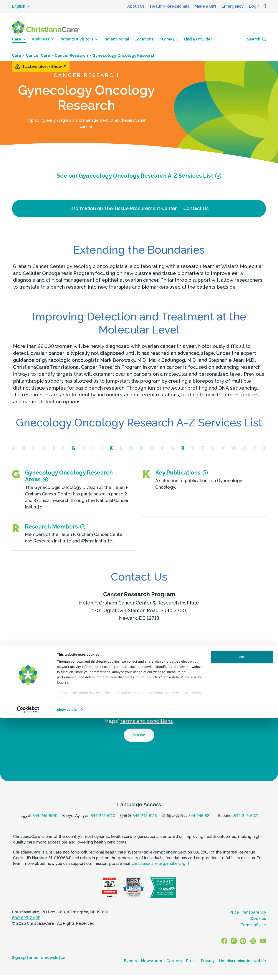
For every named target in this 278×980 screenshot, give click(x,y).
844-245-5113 (145, 824)
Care (19, 39)
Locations (144, 39)
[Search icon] (256, 39)
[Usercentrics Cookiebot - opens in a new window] (28, 972)
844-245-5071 (246, 824)
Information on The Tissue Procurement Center (123, 208)
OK (242, 919)
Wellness (43, 39)
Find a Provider (198, 39)
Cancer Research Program (139, 594)
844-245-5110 (103, 824)
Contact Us (196, 208)
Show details (67, 971)
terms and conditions (146, 729)
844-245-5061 (45, 824)
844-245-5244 (201, 824)
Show (59, 67)
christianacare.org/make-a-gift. (161, 872)
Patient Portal (116, 39)
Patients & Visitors (79, 39)
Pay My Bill (169, 39)
